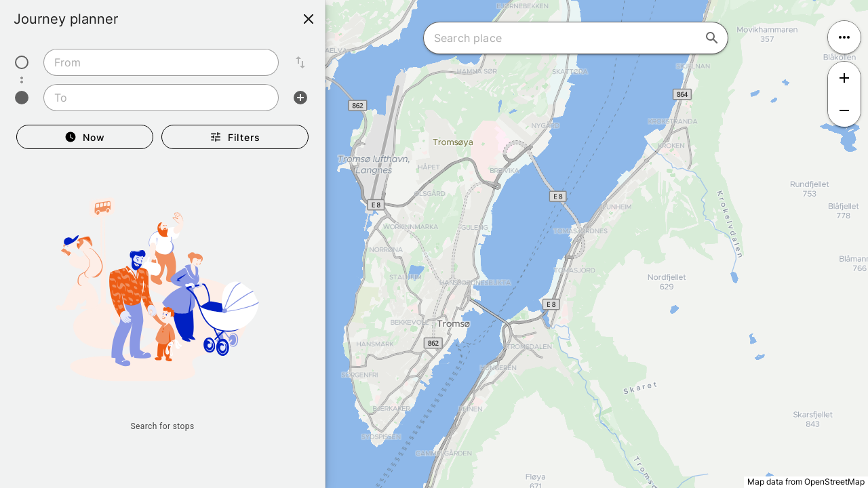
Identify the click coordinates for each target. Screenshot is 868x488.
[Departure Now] (85, 137)
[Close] (309, 19)
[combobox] (161, 62)
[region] (434, 244)
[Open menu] (844, 37)
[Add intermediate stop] (300, 98)
